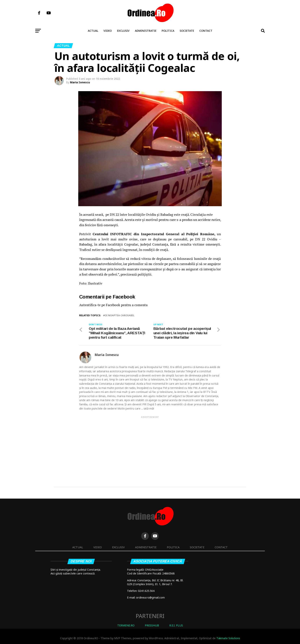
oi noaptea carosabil (119, 315)
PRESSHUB (152, 625)
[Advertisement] (150, 445)
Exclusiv (123, 31)
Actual (93, 31)
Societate (187, 31)
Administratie (146, 31)
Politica (168, 31)
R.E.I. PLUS (176, 625)
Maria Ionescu (80, 82)
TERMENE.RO (126, 625)
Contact (206, 31)
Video (108, 31)
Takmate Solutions (228, 638)
